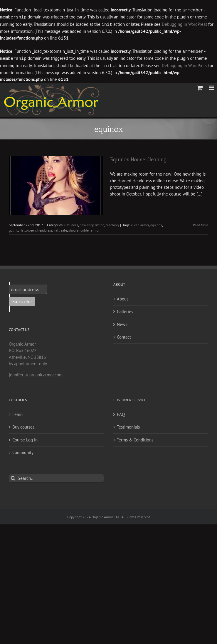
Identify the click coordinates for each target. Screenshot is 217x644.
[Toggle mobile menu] (212, 86)
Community (23, 451)
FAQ (121, 413)
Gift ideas (71, 223)
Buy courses (23, 425)
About (122, 297)
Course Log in (25, 438)
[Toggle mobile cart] (200, 86)
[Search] (13, 476)
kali (57, 228)
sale (64, 228)
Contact (124, 335)
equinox (156, 223)
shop (72, 228)
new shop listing (92, 223)
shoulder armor (88, 228)
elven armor (140, 223)
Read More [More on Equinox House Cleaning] (201, 223)
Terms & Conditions (135, 438)
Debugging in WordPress (184, 24)
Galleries (125, 310)
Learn (17, 413)
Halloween (28, 228)
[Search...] (56, 476)
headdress (45, 228)
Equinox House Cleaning (138, 158)
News (122, 323)
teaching (112, 223)
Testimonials (128, 425)
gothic (13, 228)
